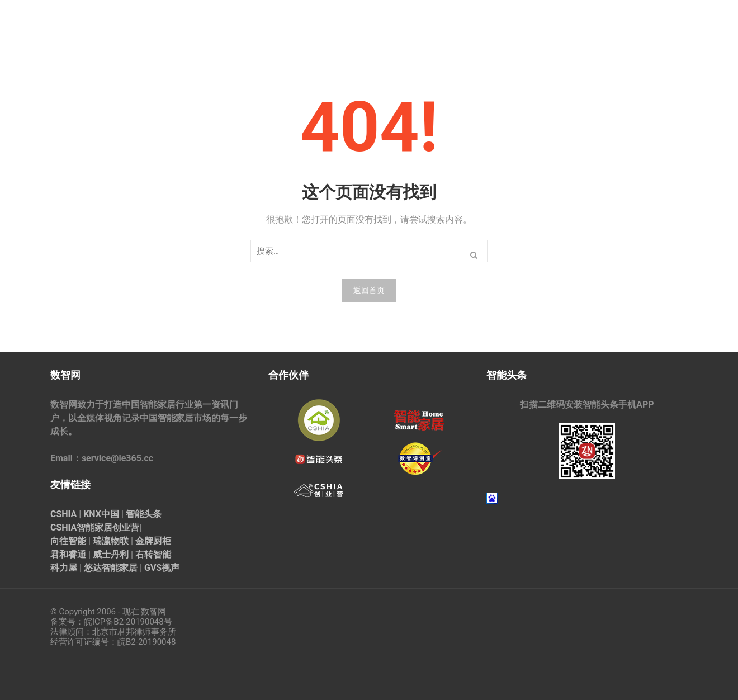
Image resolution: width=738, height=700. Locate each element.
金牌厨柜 (153, 541)
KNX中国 (101, 514)
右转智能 (153, 554)
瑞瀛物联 (111, 541)
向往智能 (68, 541)
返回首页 (369, 290)
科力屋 (64, 568)
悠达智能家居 (111, 568)
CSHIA (63, 514)
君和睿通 (68, 554)
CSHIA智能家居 (81, 528)
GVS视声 (162, 568)
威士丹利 (111, 554)
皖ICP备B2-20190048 (124, 622)
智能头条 (144, 514)
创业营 (126, 528)
